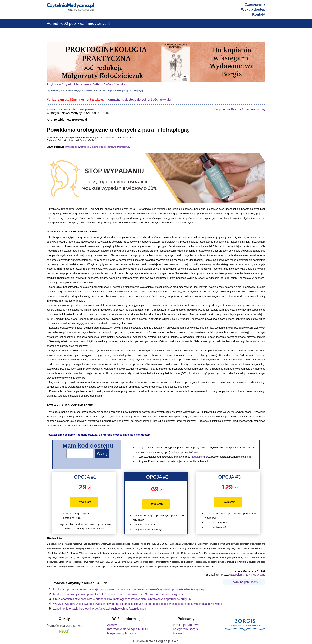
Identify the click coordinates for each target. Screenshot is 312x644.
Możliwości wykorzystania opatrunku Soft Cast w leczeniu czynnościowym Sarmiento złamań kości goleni (118, 594)
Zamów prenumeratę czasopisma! (71, 109)
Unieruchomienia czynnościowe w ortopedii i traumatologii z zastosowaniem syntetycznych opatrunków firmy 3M (122, 599)
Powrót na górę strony (244, 582)
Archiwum (114, 625)
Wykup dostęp (253, 9)
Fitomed (178, 633)
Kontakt (259, 14)
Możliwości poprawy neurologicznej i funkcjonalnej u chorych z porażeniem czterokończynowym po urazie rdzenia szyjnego (129, 589)
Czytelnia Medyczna (55, 91)
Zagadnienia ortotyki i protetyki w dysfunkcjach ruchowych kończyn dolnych (100, 609)
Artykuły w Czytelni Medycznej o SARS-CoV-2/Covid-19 (86, 84)
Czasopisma (255, 4)
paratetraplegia (72, 147)
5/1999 (89, 91)
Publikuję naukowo (186, 625)
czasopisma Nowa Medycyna (247, 575)
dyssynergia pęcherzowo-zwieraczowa (111, 147)
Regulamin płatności (122, 633)
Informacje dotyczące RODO (128, 629)
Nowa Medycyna (75, 91)
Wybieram (85, 502)
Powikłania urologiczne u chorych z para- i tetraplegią (119, 91)
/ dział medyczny (240, 109)
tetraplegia (85, 147)
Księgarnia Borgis (185, 629)
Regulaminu (198, 457)
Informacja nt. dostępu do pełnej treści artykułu (138, 100)
